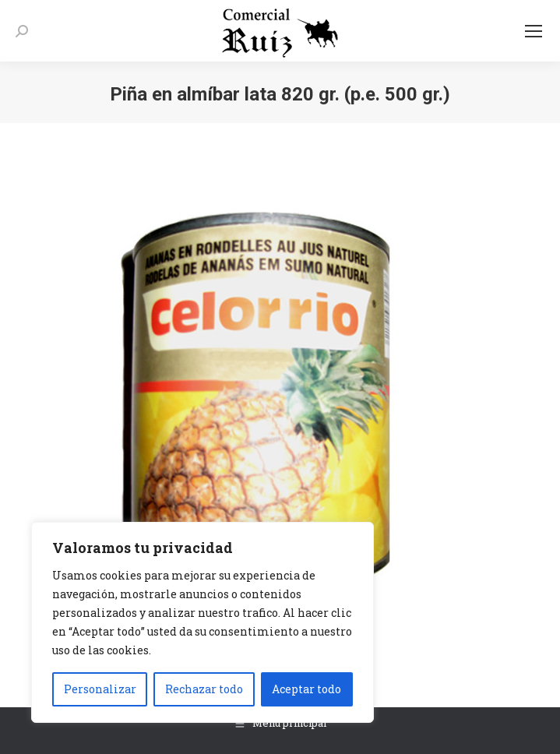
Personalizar (100, 689)
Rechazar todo (204, 689)
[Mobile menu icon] (534, 31)
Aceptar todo (306, 689)
